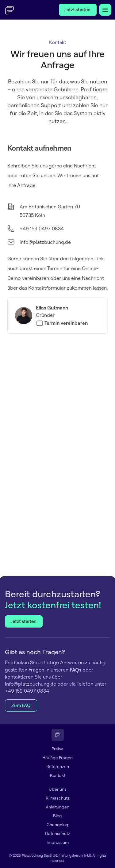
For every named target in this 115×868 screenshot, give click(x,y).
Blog (57, 816)
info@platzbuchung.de (45, 242)
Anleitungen (57, 807)
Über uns (58, 789)
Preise (57, 749)
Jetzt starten (78, 10)
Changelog (57, 825)
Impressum (58, 842)
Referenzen (58, 767)
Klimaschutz (58, 798)
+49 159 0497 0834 (42, 229)
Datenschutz (58, 833)
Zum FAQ (21, 705)
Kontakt (58, 775)
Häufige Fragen (57, 758)
